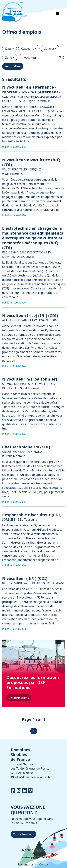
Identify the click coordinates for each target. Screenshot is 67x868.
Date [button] (8, 49)
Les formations (19, 698)
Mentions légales (34, 850)
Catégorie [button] (28, 49)
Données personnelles (34, 857)
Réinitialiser (13, 66)
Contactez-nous (23, 834)
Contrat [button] (49, 49)
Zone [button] (9, 58)
